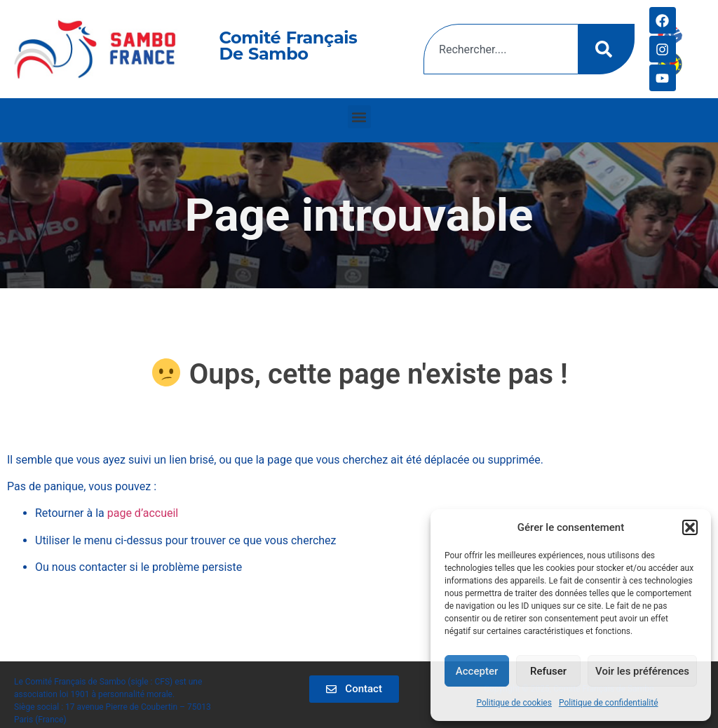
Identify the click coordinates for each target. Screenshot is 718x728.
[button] (690, 527)
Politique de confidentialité (609, 703)
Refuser (548, 671)
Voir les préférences (642, 671)
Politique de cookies (514, 703)
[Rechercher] (607, 49)
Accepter (477, 671)
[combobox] (501, 49)
